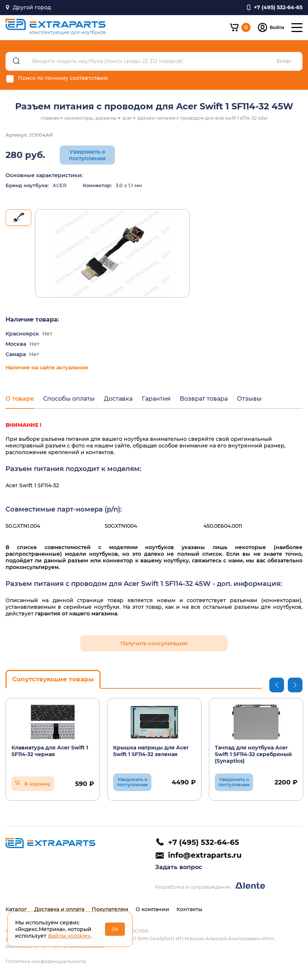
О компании (152, 909)
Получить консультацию (154, 643)
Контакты (189, 909)
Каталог (16, 909)
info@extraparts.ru (205, 855)
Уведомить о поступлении (87, 155)
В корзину (38, 784)
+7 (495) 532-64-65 (204, 842)
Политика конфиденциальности (46, 961)
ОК (115, 929)
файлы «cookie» (69, 936)
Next (295, 685)
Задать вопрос (178, 867)
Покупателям (110, 909)
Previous (277, 685)
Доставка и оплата (59, 909)
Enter (284, 61)
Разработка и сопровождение (210, 886)
